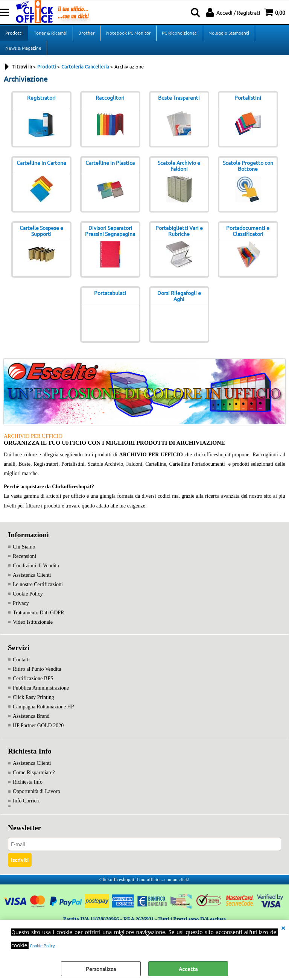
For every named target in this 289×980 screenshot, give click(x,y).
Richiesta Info (28, 786)
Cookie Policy (42, 945)
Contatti (21, 664)
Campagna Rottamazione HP (43, 711)
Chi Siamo (24, 551)
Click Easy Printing (33, 702)
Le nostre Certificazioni (38, 589)
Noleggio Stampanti (228, 34)
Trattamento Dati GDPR (38, 617)
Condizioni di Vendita (36, 570)
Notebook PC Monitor (128, 34)
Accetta (188, 969)
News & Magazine (23, 51)
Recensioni (24, 561)
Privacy (21, 608)
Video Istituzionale (33, 627)
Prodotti (14, 34)
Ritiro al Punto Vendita (37, 674)
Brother (86, 34)
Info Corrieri (26, 805)
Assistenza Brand (31, 721)
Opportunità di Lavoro (37, 796)
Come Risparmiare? (34, 777)
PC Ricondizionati (179, 34)
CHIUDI (283, 927)
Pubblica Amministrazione (41, 692)
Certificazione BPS (33, 683)
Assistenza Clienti (32, 580)
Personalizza (101, 969)
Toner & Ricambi (50, 34)
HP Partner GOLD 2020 (38, 730)
